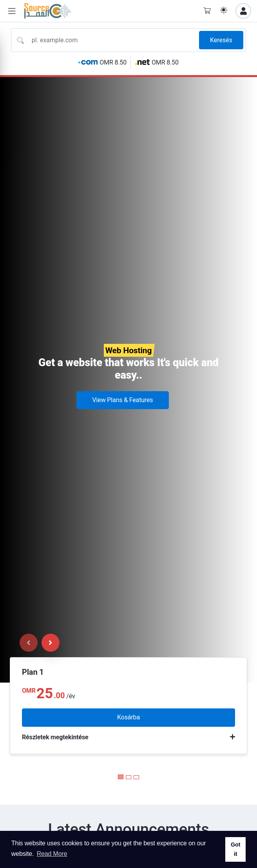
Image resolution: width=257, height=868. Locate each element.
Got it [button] (235, 849)
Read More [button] (52, 854)
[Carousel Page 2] (128, 777)
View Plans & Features (123, 400)
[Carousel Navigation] (40, 643)
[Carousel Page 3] (136, 777)
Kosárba (128, 717)
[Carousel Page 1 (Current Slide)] (121, 777)
